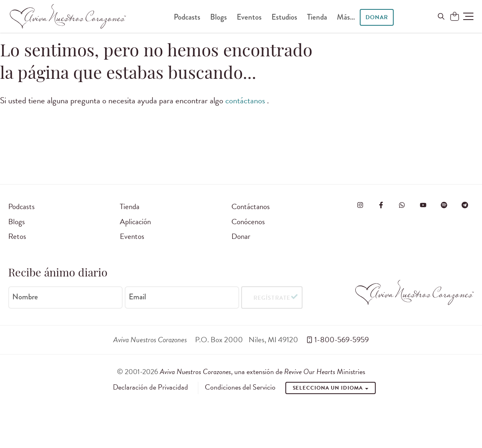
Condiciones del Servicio (240, 387)
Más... (346, 17)
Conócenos (248, 222)
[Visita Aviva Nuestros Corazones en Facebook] (381, 205)
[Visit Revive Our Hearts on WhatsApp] (402, 205)
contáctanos (246, 100)
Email (137, 297)
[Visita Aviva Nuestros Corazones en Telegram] (465, 205)
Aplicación (135, 222)
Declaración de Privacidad (150, 387)
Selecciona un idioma (331, 388)
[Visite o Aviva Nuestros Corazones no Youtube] (423, 205)
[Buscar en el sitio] (441, 16)
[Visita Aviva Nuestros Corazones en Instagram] (360, 205)
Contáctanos (251, 206)
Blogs (219, 17)
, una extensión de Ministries (262, 371)
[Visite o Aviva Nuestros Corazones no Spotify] (444, 205)
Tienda (317, 17)
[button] (468, 16)
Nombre (25, 297)
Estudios (284, 17)
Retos (17, 236)
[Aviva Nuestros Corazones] (68, 16)
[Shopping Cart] (455, 17)
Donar (377, 17)
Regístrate (272, 298)
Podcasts (187, 17)
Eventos (249, 17)
